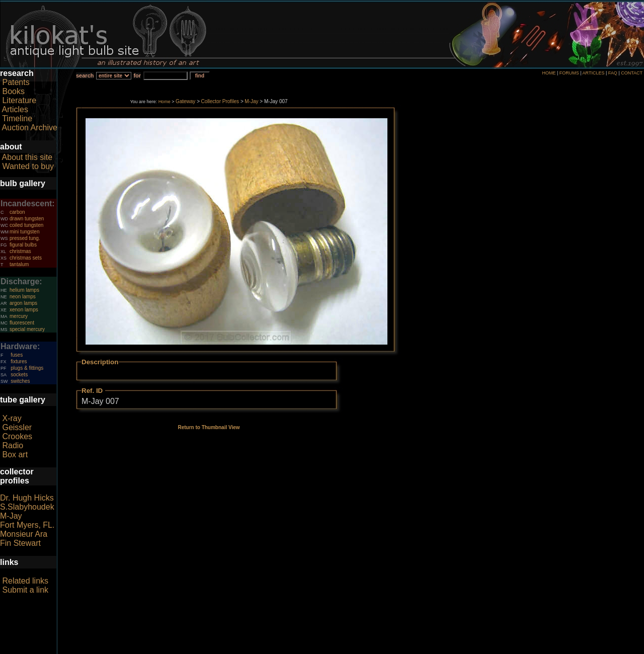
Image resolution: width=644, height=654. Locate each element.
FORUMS (569, 73)
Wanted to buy (28, 166)
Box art (15, 455)
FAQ (613, 73)
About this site (27, 157)
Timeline (17, 118)
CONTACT (632, 73)
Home (165, 102)
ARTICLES (594, 73)
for (137, 75)
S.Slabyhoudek (27, 507)
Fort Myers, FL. (27, 525)
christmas (20, 251)
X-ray (12, 418)
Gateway (185, 101)
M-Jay (11, 516)
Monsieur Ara (24, 534)
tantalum (19, 264)
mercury (19, 316)
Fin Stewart (20, 543)
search (85, 75)
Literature (19, 100)
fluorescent (22, 323)
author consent (368, 648)
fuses (17, 355)
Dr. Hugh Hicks (27, 498)
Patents (16, 82)
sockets (19, 375)
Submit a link (25, 590)
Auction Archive (30, 128)
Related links (25, 581)
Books (13, 91)
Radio (13, 445)
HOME (549, 73)
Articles (15, 109)
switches (20, 381)
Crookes (17, 436)
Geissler (17, 427)
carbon (17, 212)
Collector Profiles (220, 101)
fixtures (19, 361)
